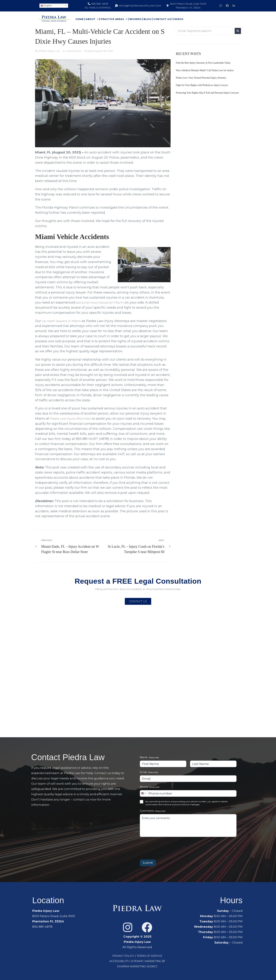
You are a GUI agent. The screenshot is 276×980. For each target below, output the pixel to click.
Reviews (136, 19)
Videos (178, 19)
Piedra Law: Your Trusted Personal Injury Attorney (201, 78)
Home (80, 19)
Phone (150, 787)
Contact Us (162, 19)
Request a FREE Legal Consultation (138, 581)
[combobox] (144, 793)
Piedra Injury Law (49, 51)
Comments (153, 811)
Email (149, 772)
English (46, 6)
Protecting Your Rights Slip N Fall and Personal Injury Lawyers (207, 93)
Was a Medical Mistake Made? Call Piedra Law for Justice (205, 70)
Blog (147, 19)
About (92, 19)
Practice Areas (114, 19)
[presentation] (167, 847)
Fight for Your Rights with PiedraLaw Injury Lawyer (202, 85)
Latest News (73, 51)
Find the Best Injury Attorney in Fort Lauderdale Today (203, 63)
